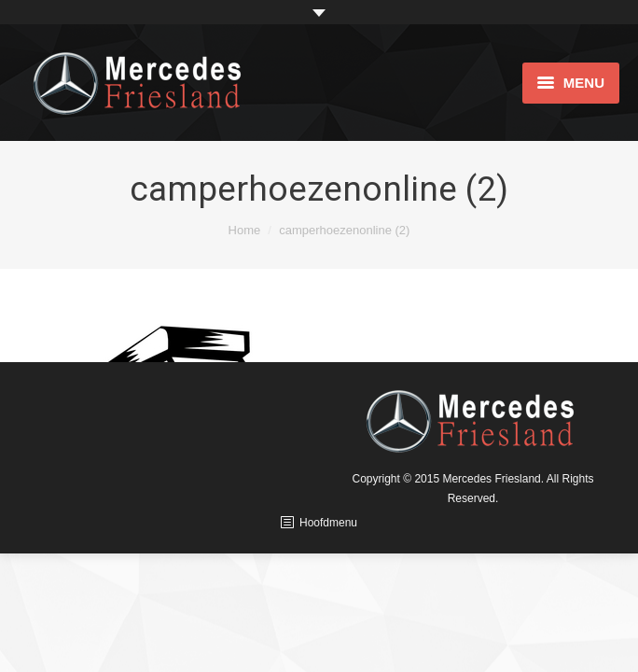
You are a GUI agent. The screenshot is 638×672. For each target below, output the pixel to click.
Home (245, 230)
